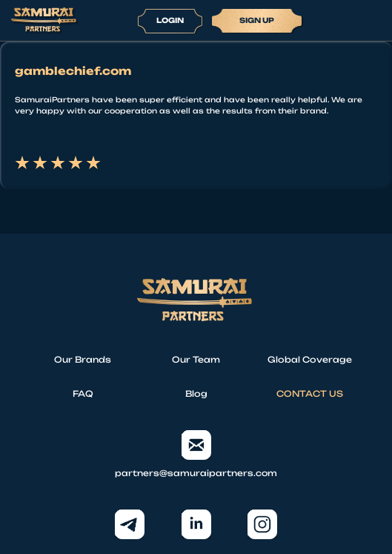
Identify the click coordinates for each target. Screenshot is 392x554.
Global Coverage (310, 360)
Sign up (257, 20)
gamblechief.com (73, 71)
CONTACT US (310, 394)
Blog (196, 394)
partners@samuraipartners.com (196, 454)
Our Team (196, 360)
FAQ (83, 394)
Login (170, 20)
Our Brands (83, 360)
